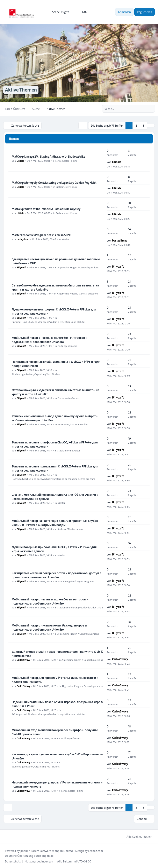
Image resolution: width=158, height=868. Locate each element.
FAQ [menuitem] (82, 12)
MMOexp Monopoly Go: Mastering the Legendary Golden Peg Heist (54, 182)
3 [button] (143, 126)
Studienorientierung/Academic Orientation (80, 607)
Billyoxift (21, 267)
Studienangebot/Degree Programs (76, 581)
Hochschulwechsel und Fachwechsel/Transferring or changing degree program (53, 479)
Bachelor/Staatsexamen (70, 529)
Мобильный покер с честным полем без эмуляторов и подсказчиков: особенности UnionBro (50, 601)
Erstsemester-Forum (66, 160)
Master (65, 239)
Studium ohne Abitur (69, 450)
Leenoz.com (96, 850)
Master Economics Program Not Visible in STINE (41, 235)
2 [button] (136, 126)
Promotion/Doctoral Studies (73, 424)
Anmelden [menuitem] (124, 12)
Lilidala (20, 160)
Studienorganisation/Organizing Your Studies (36, 374)
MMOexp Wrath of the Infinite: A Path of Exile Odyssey (46, 209)
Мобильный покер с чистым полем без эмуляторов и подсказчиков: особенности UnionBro (49, 627)
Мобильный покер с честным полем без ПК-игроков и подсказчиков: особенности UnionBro (50, 340)
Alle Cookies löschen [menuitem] (137, 836)
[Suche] (143, 109)
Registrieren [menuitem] (145, 12)
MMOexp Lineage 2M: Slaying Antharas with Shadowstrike (48, 156)
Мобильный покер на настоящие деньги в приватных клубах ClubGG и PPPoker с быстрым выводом (55, 523)
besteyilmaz (23, 239)
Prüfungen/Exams (67, 346)
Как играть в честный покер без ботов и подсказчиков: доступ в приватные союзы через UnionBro (57, 575)
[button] (151, 126)
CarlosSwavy (23, 660)
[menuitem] (59, 12)
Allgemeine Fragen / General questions (78, 267)
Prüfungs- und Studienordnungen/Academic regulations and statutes (49, 322)
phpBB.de (48, 855)
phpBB (24, 850)
